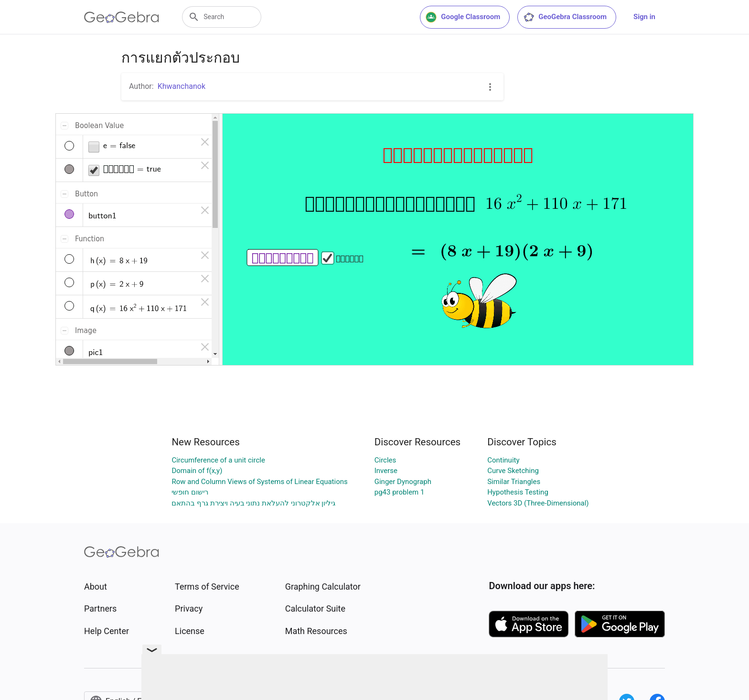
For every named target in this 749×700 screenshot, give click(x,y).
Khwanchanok (182, 86)
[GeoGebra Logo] (122, 17)
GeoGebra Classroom (565, 17)
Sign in (644, 17)
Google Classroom (463, 17)
